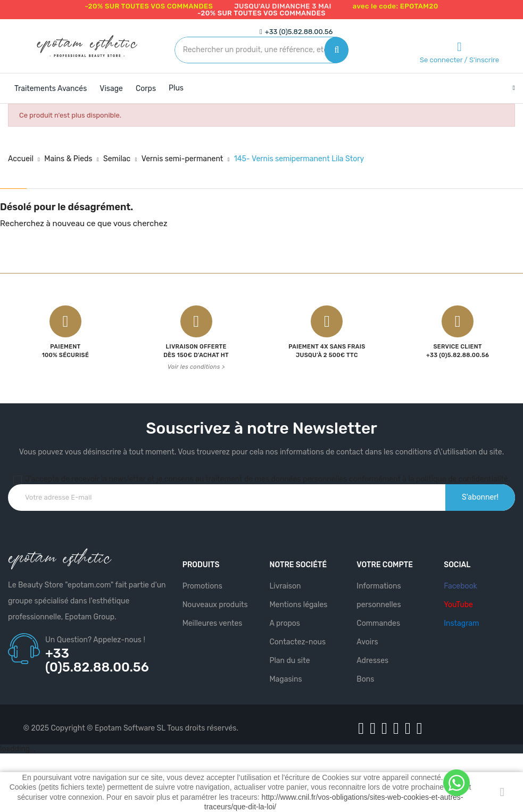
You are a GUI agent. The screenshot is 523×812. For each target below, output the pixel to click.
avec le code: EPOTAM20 (396, 6)
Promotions (202, 586)
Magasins (285, 679)
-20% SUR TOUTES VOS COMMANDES (149, 6)
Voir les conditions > (196, 367)
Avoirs (367, 642)
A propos (285, 623)
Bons (365, 679)
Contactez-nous (297, 642)
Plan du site (289, 661)
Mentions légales (298, 605)
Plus (176, 88)
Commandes (378, 623)
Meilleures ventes (213, 623)
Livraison (285, 586)
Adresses (372, 661)
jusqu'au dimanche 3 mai (283, 6)
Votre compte (385, 565)
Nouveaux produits (215, 605)
